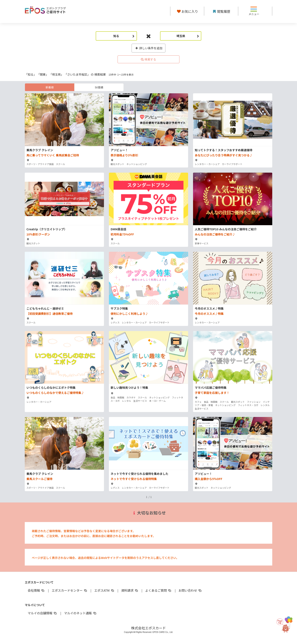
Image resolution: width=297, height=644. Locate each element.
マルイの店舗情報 (42, 613)
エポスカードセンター (70, 590)
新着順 (50, 87)
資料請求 (130, 590)
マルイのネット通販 (80, 613)
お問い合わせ (190, 590)
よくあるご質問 (159, 590)
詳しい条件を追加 (149, 48)
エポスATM (104, 590)
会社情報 (36, 590)
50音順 (99, 87)
